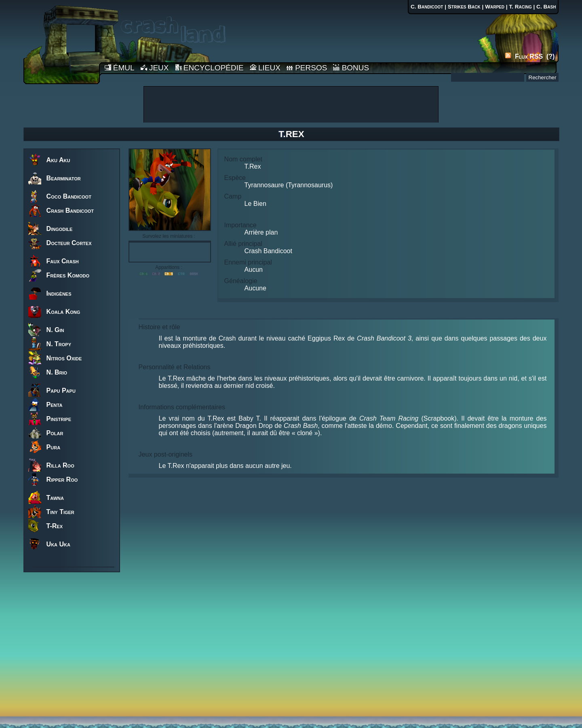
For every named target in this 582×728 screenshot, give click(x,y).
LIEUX (265, 68)
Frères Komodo (68, 275)
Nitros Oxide (64, 358)
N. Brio (57, 372)
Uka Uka (58, 544)
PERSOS (307, 68)
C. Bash (546, 7)
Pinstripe (59, 419)
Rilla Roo (60, 465)
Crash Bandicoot (70, 211)
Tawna (55, 498)
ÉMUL (120, 68)
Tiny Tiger (60, 512)
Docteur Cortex (69, 243)
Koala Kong (63, 312)
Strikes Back (464, 7)
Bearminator (64, 178)
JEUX (155, 68)
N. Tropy (59, 344)
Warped (495, 7)
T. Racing (520, 7)
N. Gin (55, 330)
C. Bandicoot (427, 7)
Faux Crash (63, 261)
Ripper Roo (62, 479)
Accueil (61, 42)
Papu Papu (61, 390)
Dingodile (60, 229)
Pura (54, 447)
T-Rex (55, 526)
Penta (55, 405)
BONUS (351, 68)
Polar (55, 433)
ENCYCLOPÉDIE (209, 68)
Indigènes (59, 293)
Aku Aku (58, 160)
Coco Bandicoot (69, 196)
